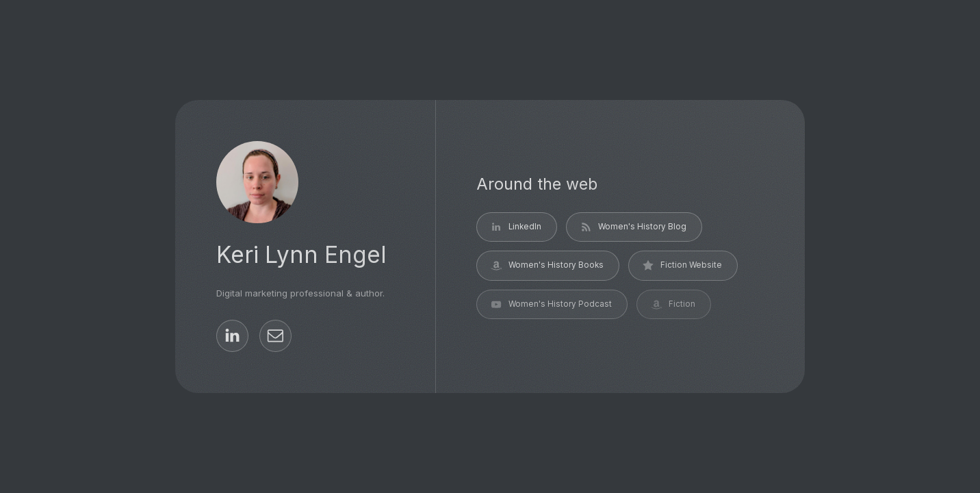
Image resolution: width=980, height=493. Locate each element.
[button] (232, 336)
